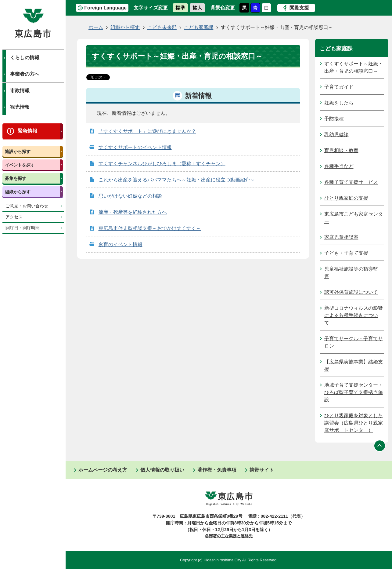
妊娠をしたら (339, 103)
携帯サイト (262, 470)
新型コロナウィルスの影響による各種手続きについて (354, 315)
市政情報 (20, 91)
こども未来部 (162, 27)
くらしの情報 (25, 58)
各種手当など (339, 166)
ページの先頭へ (380, 446)
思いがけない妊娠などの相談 (130, 196)
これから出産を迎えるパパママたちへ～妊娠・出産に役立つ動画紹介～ (177, 180)
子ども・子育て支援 (346, 253)
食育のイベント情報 (120, 244)
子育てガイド (339, 87)
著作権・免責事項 (217, 470)
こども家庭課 (199, 27)
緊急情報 (27, 131)
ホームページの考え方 (103, 470)
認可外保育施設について (351, 292)
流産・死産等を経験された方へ (133, 212)
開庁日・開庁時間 (23, 228)
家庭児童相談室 (341, 237)
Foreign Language (105, 8)
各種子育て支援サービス (351, 182)
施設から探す (18, 151)
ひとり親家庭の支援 (346, 198)
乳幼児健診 (336, 135)
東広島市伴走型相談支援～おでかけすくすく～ (150, 228)
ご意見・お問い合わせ (27, 206)
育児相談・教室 (341, 150)
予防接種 (334, 119)
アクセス (14, 217)
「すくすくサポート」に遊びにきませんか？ (147, 131)
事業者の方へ (25, 74)
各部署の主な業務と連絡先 (229, 536)
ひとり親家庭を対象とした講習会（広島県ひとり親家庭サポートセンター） (354, 423)
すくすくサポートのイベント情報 (135, 147)
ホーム (96, 27)
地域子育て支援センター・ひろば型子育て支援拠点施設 (354, 392)
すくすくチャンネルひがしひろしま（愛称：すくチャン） (162, 164)
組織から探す (18, 192)
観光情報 (20, 107)
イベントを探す (20, 165)
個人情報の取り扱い (162, 470)
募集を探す (16, 178)
